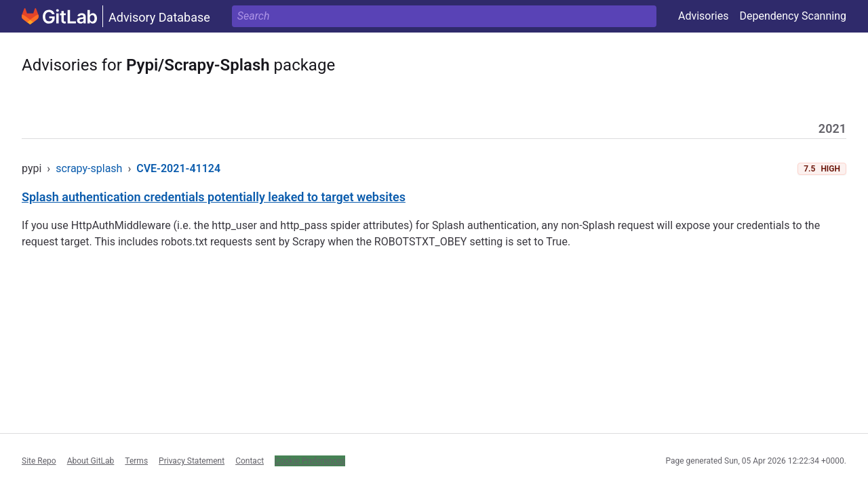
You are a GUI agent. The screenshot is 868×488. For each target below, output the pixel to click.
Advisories (704, 16)
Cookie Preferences (310, 461)
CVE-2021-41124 (178, 168)
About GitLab (91, 461)
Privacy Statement (192, 461)
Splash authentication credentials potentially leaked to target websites (214, 197)
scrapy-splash (89, 168)
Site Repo (39, 461)
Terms (136, 461)
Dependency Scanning (793, 16)
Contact (250, 461)
